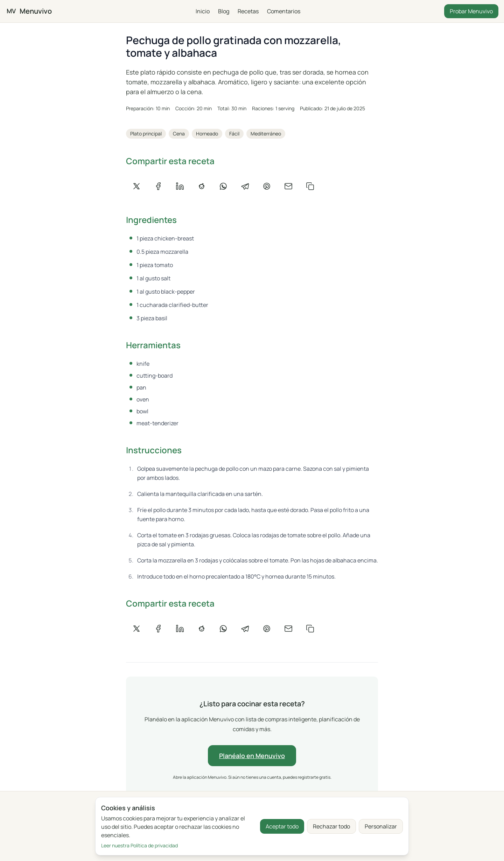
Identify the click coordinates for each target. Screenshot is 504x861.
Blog (224, 11)
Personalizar (381, 826)
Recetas (248, 11)
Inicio (203, 11)
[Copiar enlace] (310, 186)
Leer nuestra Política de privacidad (139, 845)
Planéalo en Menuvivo (252, 756)
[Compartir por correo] (288, 186)
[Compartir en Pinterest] (267, 186)
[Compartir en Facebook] (158, 186)
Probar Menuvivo (471, 11)
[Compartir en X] (136, 186)
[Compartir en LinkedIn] (180, 186)
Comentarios (284, 11)
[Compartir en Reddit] (202, 186)
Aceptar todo (282, 826)
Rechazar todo (331, 826)
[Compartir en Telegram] (245, 186)
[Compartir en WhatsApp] (223, 186)
